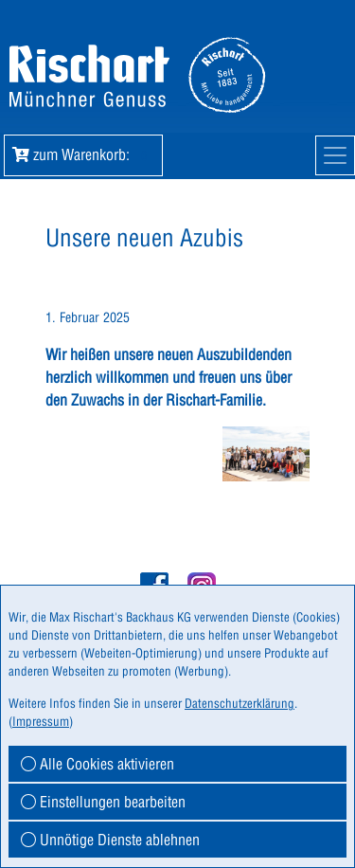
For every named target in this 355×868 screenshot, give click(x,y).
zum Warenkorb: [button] (83, 154)
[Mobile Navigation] (335, 155)
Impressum (41, 721)
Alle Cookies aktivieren (98, 764)
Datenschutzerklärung (240, 703)
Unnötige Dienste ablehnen (110, 840)
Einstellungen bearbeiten (103, 802)
